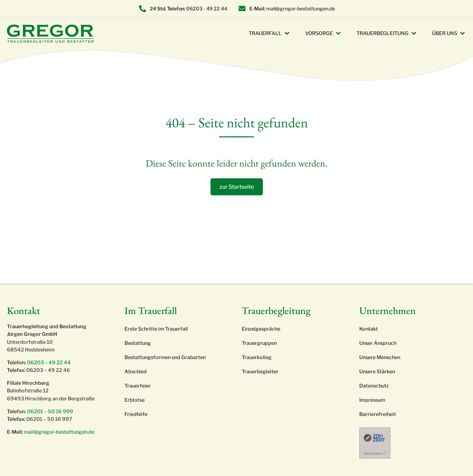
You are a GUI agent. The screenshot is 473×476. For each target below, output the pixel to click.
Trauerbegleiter (260, 372)
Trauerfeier (138, 386)
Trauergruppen (259, 343)
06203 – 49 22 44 (49, 363)
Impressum (372, 400)
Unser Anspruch (378, 343)
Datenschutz (374, 386)
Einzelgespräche (261, 329)
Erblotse (135, 400)
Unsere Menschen (380, 357)
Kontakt (369, 329)
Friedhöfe (136, 414)
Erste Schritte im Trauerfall (156, 329)
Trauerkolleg (257, 357)
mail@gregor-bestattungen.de (59, 432)
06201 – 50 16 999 (50, 411)
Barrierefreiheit (378, 414)
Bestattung (138, 343)
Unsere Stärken (377, 372)
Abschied (136, 372)
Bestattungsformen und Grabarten (165, 357)
